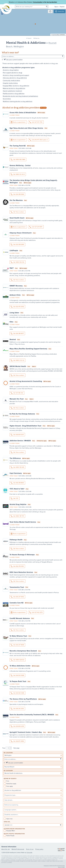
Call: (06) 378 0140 (17, 566)
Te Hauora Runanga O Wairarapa (22, 555)
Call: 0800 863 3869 (18, 159)
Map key (37, 38)
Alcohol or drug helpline (11, 70)
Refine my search (10, 779)
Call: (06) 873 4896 (17, 741)
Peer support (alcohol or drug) (12, 73)
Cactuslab (29, 853)
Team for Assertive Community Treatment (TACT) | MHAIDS (32, 715)
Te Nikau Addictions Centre (20, 666)
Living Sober (14, 313)
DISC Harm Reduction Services (21, 572)
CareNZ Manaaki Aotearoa (20, 618)
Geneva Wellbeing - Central (20, 165)
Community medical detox (11, 81)
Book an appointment (18, 122)
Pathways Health (16, 540)
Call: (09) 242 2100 (17, 709)
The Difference (15, 458)
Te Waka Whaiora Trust (18, 636)
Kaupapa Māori (9, 831)
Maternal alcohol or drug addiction (14, 88)
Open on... (7, 822)
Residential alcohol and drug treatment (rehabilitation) (20, 96)
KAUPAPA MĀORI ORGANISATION (14, 829)
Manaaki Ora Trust (17, 399)
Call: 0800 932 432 (18, 262)
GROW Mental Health (18, 366)
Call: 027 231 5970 (36, 227)
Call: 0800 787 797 (17, 516)
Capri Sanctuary (16, 473)
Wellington (19, 47)
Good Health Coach (17, 218)
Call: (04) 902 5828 (17, 675)
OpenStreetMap (56, 36)
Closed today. (15, 115)
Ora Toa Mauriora (16, 200)
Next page (16, 748)
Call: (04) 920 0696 (17, 693)
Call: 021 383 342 (17, 393)
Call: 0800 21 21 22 (17, 360)
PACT (12, 268)
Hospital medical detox (10, 83)
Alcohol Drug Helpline (18, 504)
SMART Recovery (16, 286)
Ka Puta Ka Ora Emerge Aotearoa (22, 414)
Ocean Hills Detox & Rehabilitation (23, 112)
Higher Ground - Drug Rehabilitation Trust (25, 426)
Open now (8, 819)
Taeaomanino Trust (17, 587)
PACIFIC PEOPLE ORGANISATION (14, 834)
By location (8, 753)
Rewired (13, 339)
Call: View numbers (17, 212)
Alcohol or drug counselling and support (16, 75)
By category (8, 771)
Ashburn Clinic (15, 295)
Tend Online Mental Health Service (23, 522)
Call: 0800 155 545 (17, 467)
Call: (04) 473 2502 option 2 (39, 140)
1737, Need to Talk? (17, 489)
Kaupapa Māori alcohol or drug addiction (16, 86)
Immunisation (38, 2)
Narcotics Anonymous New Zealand (23, 651)
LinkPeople (14, 250)
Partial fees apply (10, 784)
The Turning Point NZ (18, 146)
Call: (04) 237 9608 (17, 645)
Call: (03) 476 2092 (17, 307)
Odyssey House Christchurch (21, 233)
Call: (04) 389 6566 (17, 194)
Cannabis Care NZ (17, 603)
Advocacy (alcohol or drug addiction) (15, 78)
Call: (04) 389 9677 (17, 333)
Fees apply (8, 786)
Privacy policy (39, 849)
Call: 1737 (15, 498)
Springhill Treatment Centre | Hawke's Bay (26, 732)
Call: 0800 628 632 (18, 660)
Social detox (7, 99)
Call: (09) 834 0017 (17, 435)
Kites (11, 322)
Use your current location (14, 60)
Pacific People (9, 836)
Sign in (56, 7)
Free (6, 781)
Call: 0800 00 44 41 (18, 174)
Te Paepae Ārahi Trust (18, 681)
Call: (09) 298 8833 (17, 483)
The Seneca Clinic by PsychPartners (23, 699)
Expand (29, 38)
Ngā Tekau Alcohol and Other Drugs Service (26, 128)
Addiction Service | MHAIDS (20, 441)
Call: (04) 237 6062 (17, 597)
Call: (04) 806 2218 (17, 726)
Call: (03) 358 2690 (17, 245)
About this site (6, 849)
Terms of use (30, 849)
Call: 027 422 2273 (36, 612)
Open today (14, 148)
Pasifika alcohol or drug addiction (14, 94)
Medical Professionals (18, 849)
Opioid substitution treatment (12, 91)
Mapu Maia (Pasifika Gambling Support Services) (28, 349)
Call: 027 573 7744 (36, 122)
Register (62, 7)
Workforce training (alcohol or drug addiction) (18, 101)
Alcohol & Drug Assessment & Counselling (26, 381)
